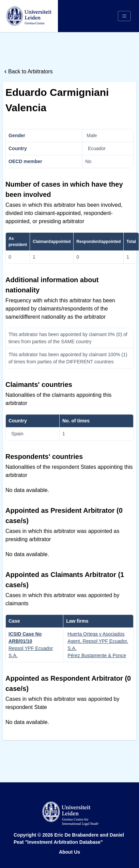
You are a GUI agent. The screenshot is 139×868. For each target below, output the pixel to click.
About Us (69, 852)
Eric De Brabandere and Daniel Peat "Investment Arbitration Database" (69, 838)
